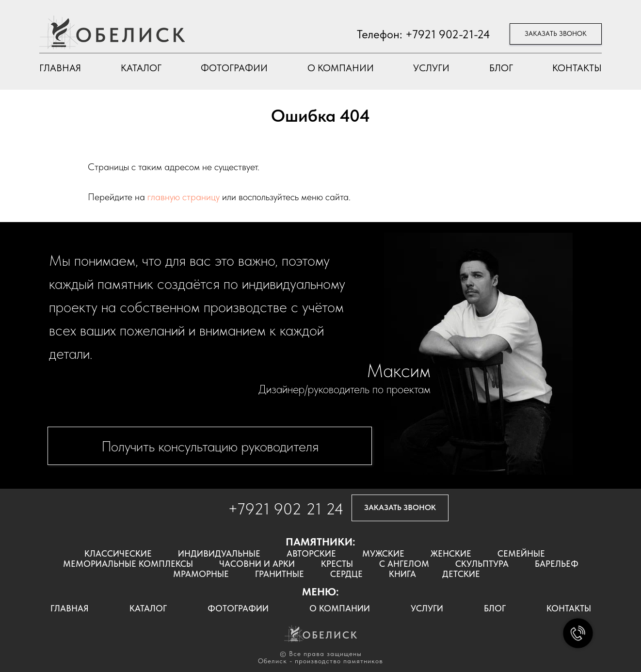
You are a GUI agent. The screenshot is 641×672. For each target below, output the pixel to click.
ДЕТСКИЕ (461, 574)
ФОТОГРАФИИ (234, 68)
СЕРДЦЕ (346, 574)
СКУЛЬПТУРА (482, 564)
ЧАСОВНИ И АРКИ (257, 564)
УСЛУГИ (431, 68)
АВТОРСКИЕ (311, 553)
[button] (556, 34)
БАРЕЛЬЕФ (557, 564)
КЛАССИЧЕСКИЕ (118, 553)
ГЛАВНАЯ (60, 68)
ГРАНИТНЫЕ (280, 574)
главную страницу (184, 197)
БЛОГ (501, 68)
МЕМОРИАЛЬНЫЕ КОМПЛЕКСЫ (128, 564)
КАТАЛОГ (141, 68)
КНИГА (402, 574)
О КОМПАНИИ (341, 68)
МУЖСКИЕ (383, 553)
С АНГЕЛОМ (404, 564)
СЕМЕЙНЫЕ (521, 553)
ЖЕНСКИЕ (451, 553)
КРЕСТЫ (337, 564)
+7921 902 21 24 (286, 509)
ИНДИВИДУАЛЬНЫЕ (219, 553)
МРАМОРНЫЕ (201, 574)
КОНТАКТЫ (577, 68)
